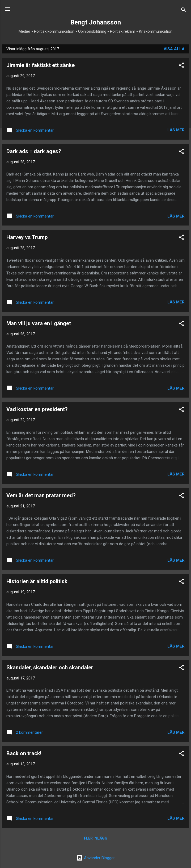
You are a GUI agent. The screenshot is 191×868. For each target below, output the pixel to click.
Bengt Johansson (96, 22)
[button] (181, 66)
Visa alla (174, 49)
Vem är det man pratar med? (41, 495)
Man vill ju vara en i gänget (39, 323)
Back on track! (24, 753)
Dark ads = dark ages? (34, 151)
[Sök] (184, 11)
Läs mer (176, 130)
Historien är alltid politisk (37, 581)
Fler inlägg (96, 838)
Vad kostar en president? (37, 409)
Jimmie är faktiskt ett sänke (41, 65)
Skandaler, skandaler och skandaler (50, 667)
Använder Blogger (96, 858)
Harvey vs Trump (27, 237)
